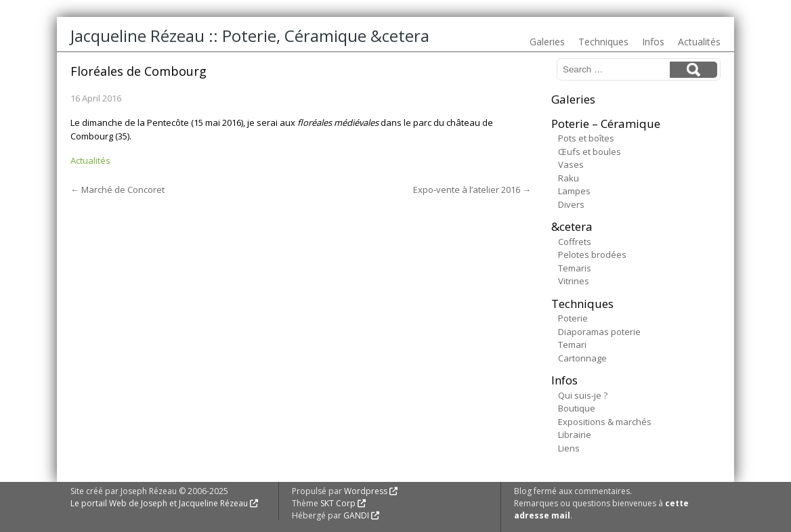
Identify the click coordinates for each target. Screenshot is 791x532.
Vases (571, 164)
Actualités (699, 42)
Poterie (573, 318)
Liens (569, 448)
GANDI (356, 515)
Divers (571, 204)
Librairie (575, 435)
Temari (572, 345)
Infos (653, 42)
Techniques (603, 42)
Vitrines (574, 281)
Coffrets (575, 242)
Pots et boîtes (586, 138)
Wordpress (366, 491)
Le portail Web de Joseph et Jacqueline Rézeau (159, 503)
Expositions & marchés (605, 422)
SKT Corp (338, 503)
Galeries (547, 42)
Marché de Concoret (117, 190)
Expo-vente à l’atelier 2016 (472, 190)
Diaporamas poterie (599, 332)
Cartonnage (582, 358)
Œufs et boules (590, 152)
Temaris (575, 268)
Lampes (574, 191)
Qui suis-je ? (583, 395)
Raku (569, 178)
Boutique (577, 408)
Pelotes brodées (592, 254)
